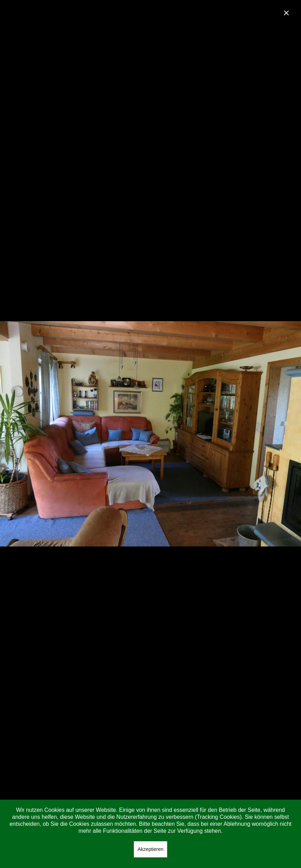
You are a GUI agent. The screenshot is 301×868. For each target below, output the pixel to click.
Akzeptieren (150, 849)
